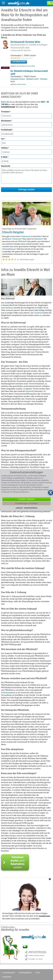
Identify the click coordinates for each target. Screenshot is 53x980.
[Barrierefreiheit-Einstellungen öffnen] (51, 492)
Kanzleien (7, 977)
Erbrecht (14, 28)
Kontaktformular (45, 916)
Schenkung (6, 693)
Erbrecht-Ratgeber (13, 232)
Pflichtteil (22, 241)
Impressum (19, 508)
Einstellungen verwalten (26, 503)
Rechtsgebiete (26, 973)
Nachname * (7, 121)
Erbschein (38, 239)
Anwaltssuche (9, 973)
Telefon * (5, 148)
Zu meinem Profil (19, 62)
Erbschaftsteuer (9, 249)
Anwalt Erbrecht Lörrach (26, 66)
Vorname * (6, 112)
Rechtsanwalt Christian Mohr (25, 42)
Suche (53, 3)
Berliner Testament (13, 239)
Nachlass (9, 308)
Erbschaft (30, 391)
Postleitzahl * (7, 130)
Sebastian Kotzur (18, 79)
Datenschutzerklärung (31, 508)
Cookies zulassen (27, 499)
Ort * (3, 139)
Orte (38, 973)
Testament (26, 236)
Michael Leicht (33, 79)
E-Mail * (5, 157)
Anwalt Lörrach (21, 84)
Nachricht (6, 166)
